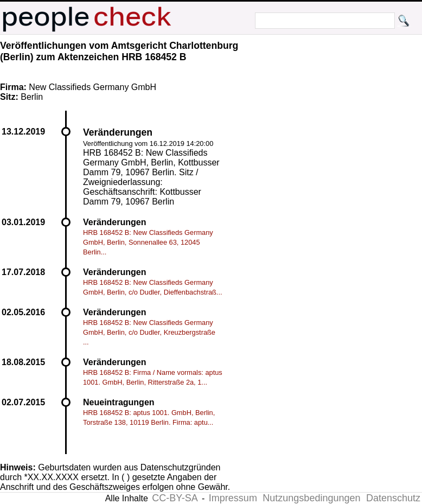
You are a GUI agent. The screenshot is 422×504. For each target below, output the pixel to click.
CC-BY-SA (175, 498)
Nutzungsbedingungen (311, 498)
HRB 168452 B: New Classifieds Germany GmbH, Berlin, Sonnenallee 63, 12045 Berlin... (148, 242)
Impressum (233, 498)
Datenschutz (393, 498)
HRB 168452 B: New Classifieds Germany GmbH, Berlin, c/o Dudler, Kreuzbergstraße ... (149, 332)
